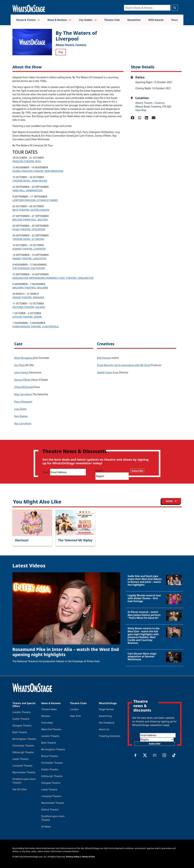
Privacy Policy (73, 857)
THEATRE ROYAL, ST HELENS (28, 239)
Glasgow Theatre (22, 726)
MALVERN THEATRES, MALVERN (30, 288)
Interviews (47, 723)
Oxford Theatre (50, 810)
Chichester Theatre (23, 746)
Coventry (81, 45)
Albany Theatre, (65, 45)
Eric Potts (20, 365)
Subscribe (137, 471)
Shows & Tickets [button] (28, 20)
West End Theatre (51, 729)
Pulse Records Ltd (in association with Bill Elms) (124, 365)
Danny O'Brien (23, 380)
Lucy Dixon (20, 409)
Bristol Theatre (50, 756)
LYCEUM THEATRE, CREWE (27, 317)
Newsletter (134, 20)
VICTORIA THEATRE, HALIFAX (29, 307)
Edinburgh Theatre (23, 752)
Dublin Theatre (21, 719)
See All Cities (20, 789)
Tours (174, 20)
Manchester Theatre (24, 772)
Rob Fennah (104, 358)
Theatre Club (112, 20)
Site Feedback (107, 723)
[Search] (147, 8)
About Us (104, 729)
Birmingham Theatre (24, 739)
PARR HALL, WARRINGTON (27, 190)
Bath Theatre (20, 732)
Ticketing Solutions (110, 736)
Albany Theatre (144, 103)
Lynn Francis (22, 372)
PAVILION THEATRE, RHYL (27, 161)
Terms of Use (88, 857)
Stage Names (106, 709)
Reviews (46, 716)
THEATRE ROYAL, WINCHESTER (30, 181)
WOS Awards (156, 20)
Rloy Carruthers (23, 394)
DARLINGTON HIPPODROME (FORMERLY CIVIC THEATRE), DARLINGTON (53, 278)
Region (99, 471)
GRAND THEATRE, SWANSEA (28, 297)
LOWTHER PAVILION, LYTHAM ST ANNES (35, 200)
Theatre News (49, 709)
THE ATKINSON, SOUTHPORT (29, 268)
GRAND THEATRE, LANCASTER (29, 259)
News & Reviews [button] (59, 20)
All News (46, 827)
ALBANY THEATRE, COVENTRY (29, 249)
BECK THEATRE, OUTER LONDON (31, 210)
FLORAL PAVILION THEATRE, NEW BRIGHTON (38, 171)
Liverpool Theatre (22, 766)
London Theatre (21, 712)
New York (75, 716)
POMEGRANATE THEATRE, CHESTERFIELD (36, 327)
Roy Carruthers (23, 423)
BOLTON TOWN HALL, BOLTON (30, 220)
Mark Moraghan (24, 358)
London (74, 709)
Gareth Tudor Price (108, 372)
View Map (141, 110)
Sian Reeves (21, 416)
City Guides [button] (88, 20)
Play (61, 52)
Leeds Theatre (20, 759)
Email (46, 472)
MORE (171, 501)
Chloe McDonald (24, 387)
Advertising (105, 716)
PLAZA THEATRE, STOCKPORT (29, 229)
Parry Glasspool (23, 402)
